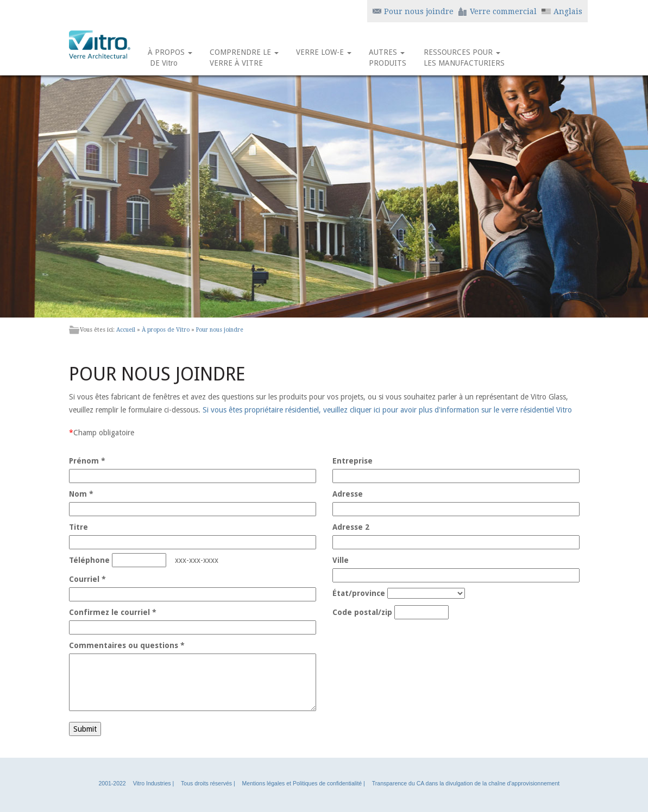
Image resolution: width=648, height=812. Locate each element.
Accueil (126, 330)
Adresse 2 (351, 527)
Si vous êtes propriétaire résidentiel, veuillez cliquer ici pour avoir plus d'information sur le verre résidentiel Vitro (387, 410)
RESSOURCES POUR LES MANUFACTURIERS (464, 58)
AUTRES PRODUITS (388, 58)
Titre (78, 527)
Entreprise (353, 461)
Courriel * (87, 579)
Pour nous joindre (220, 330)
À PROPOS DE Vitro (170, 58)
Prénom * (87, 461)
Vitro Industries (152, 783)
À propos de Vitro (166, 330)
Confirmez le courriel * (113, 612)
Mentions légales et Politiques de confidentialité (302, 783)
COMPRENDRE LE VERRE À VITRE (244, 58)
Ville (341, 560)
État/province (359, 593)
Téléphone (89, 560)
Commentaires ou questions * (127, 645)
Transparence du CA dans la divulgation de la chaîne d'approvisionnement (466, 783)
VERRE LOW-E (324, 58)
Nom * (81, 494)
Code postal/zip (362, 612)
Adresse (348, 494)
